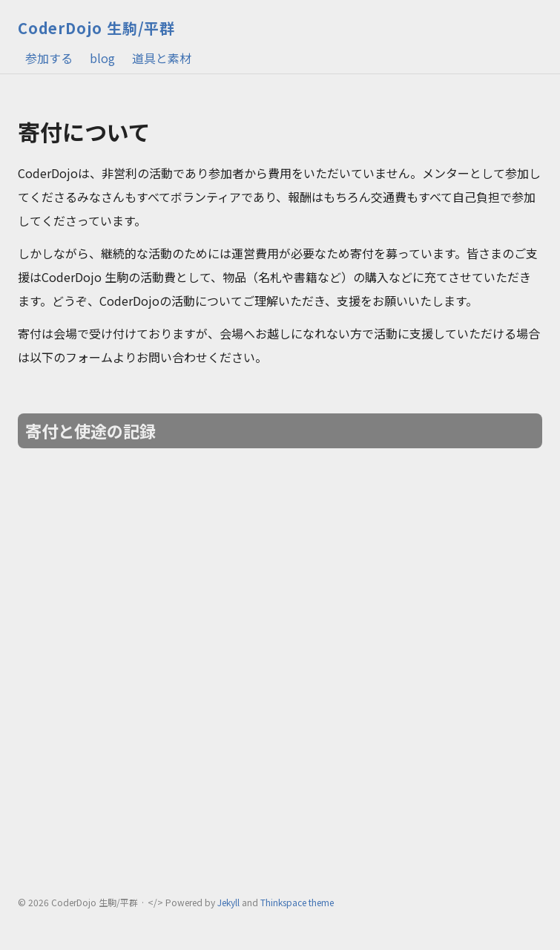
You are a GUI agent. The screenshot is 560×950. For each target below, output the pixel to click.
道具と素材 (162, 58)
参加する (49, 58)
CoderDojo (96, 28)
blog (102, 58)
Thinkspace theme (297, 902)
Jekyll (228, 902)
